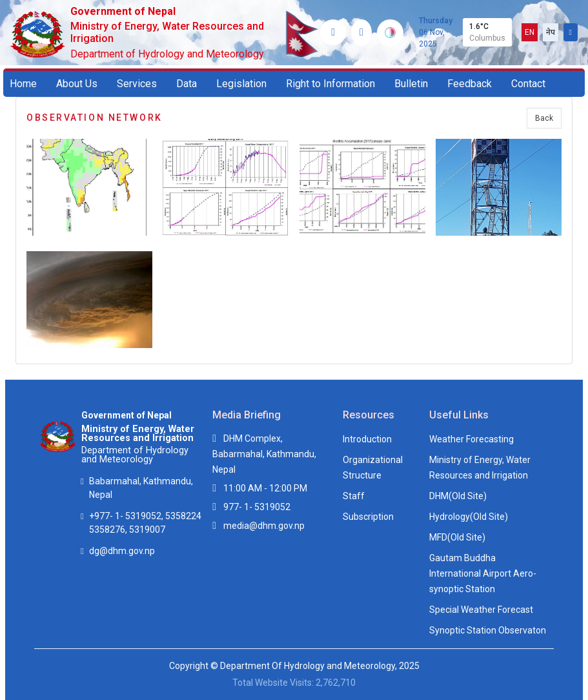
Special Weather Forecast (481, 610)
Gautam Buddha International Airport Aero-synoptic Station (483, 573)
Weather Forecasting (471, 439)
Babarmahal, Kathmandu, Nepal (141, 488)
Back (544, 118)
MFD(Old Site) (457, 537)
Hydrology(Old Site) (469, 517)
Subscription (368, 517)
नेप (551, 32)
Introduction (367, 439)
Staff (354, 496)
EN (530, 32)
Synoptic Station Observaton (488, 630)
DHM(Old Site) (458, 496)
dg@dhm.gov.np (122, 551)
